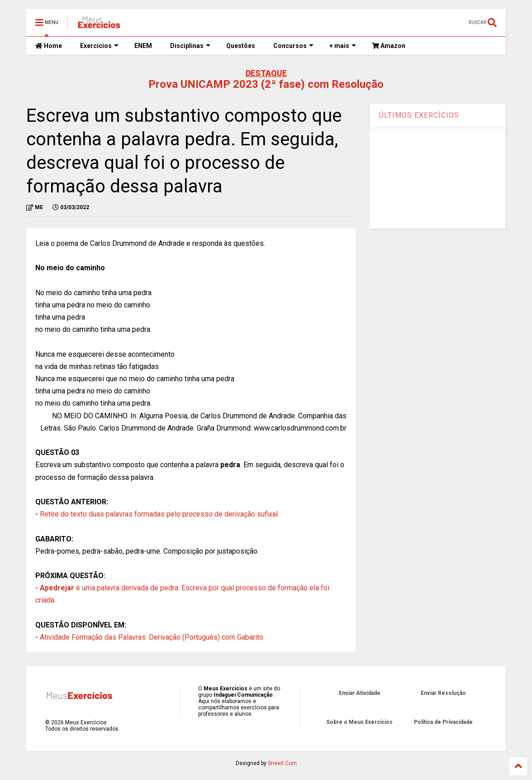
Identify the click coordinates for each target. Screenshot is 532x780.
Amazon (389, 46)
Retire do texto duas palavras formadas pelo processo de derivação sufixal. (159, 514)
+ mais (343, 46)
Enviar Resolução (443, 693)
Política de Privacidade (443, 722)
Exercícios (99, 46)
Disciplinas (190, 46)
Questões (241, 46)
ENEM (143, 46)
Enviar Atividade (360, 693)
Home (49, 46)
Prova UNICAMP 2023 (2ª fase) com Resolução (266, 84)
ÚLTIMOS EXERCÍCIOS (419, 115)
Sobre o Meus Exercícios (359, 722)
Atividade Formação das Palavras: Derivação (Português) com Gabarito (152, 637)
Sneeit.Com (282, 763)
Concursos (293, 46)
